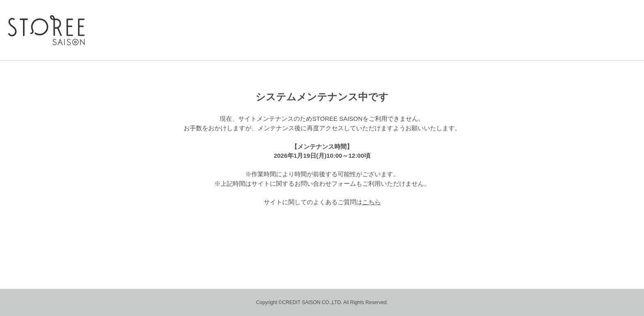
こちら (371, 202)
